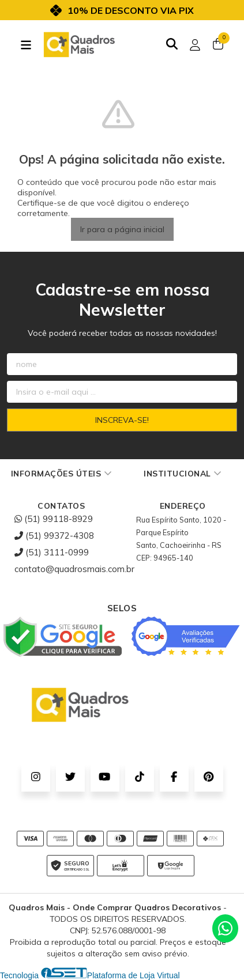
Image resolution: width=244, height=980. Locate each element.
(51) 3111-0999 (52, 552)
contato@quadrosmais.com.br (74, 569)
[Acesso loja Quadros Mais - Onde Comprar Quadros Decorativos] (195, 45)
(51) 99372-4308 (54, 536)
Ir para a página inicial (122, 229)
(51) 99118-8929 (54, 519)
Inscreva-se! (122, 420)
